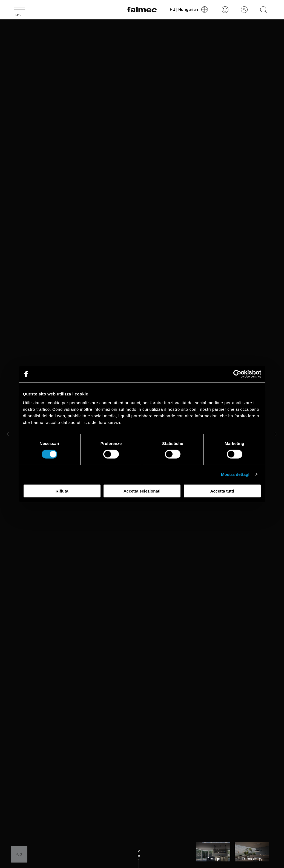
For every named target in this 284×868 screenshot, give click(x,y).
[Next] (276, 434)
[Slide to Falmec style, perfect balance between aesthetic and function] (213, 852)
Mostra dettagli (236, 474)
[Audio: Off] (19, 854)
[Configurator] (225, 10)
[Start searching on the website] (263, 10)
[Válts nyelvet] (189, 10)
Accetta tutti (222, 491)
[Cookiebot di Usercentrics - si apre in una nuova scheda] (237, 374)
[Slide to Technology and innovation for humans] (252, 852)
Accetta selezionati (142, 491)
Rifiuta (62, 491)
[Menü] (19, 10)
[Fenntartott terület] (244, 10)
